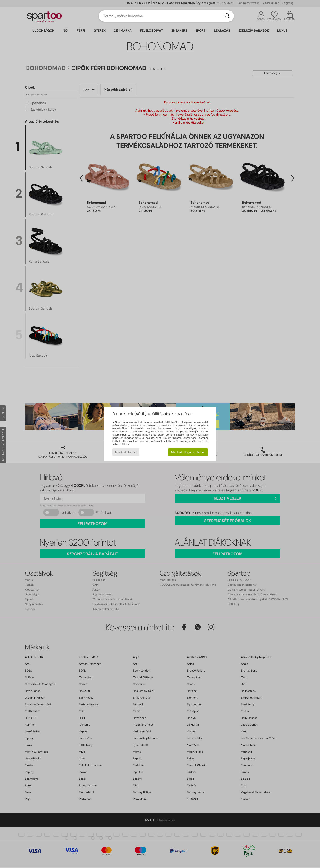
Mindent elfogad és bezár (188, 452)
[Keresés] (227, 16)
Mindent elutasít (126, 452)
